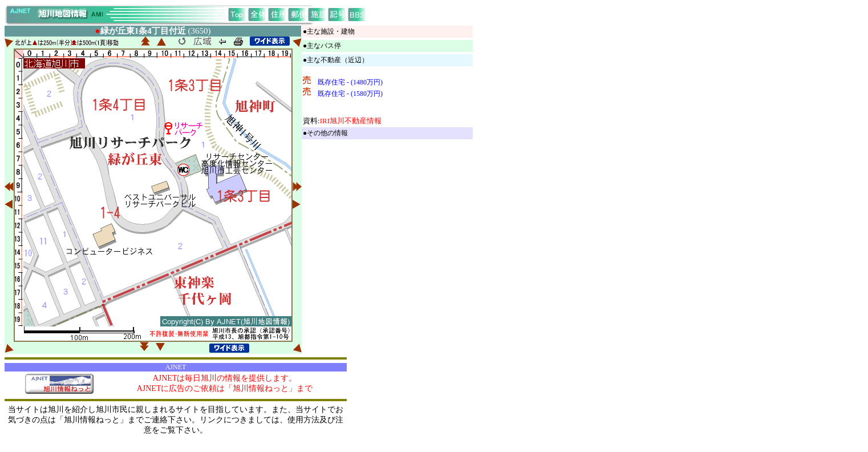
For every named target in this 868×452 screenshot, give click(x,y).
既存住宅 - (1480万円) (350, 82)
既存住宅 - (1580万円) (350, 94)
